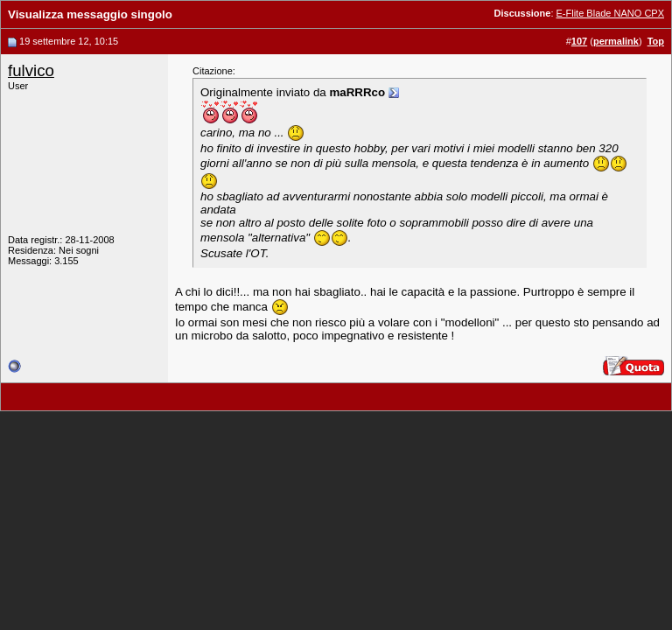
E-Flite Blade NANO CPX (610, 13)
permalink (616, 41)
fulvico (31, 70)
